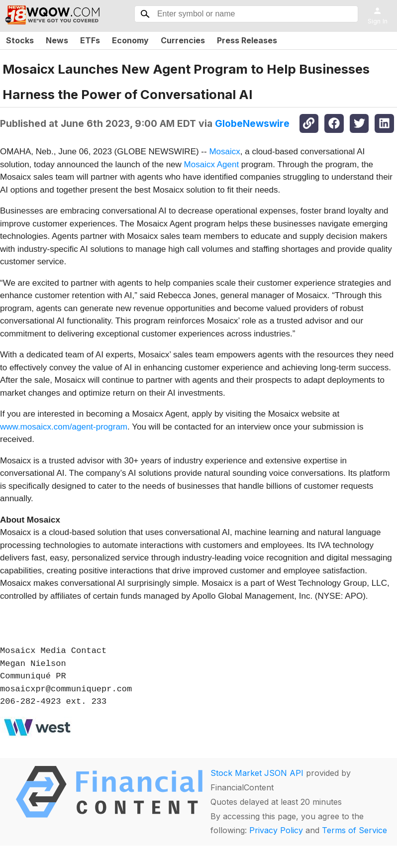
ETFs (90, 40)
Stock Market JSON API (257, 773)
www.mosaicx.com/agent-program (64, 427)
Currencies (183, 40)
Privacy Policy (276, 830)
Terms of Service (354, 830)
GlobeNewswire (252, 123)
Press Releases (247, 40)
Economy (130, 40)
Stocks (20, 40)
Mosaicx (224, 152)
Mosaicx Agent (212, 164)
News (57, 40)
